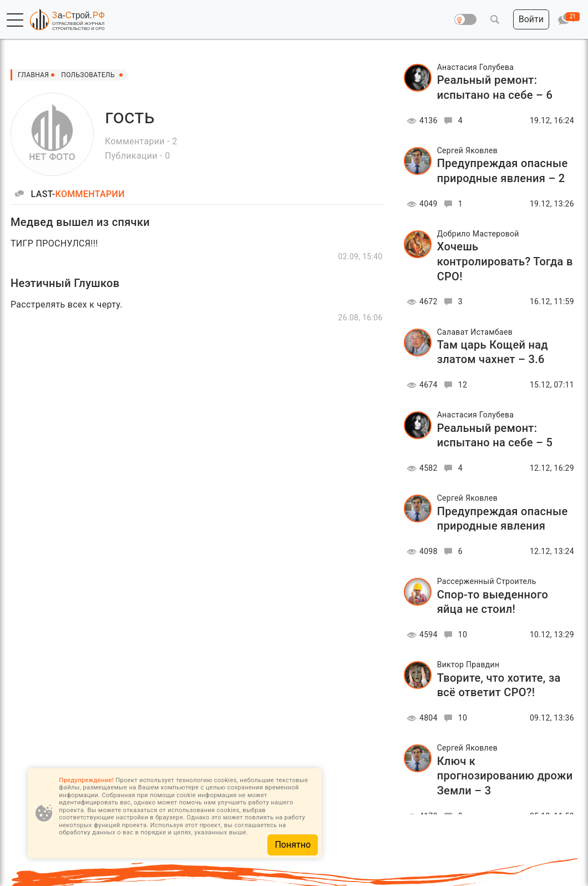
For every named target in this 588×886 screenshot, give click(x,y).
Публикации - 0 (137, 156)
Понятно (293, 845)
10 (454, 635)
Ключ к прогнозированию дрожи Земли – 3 (505, 776)
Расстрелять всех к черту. (67, 304)
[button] (15, 20)
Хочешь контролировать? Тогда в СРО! (505, 261)
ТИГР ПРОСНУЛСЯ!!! (54, 243)
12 (454, 385)
